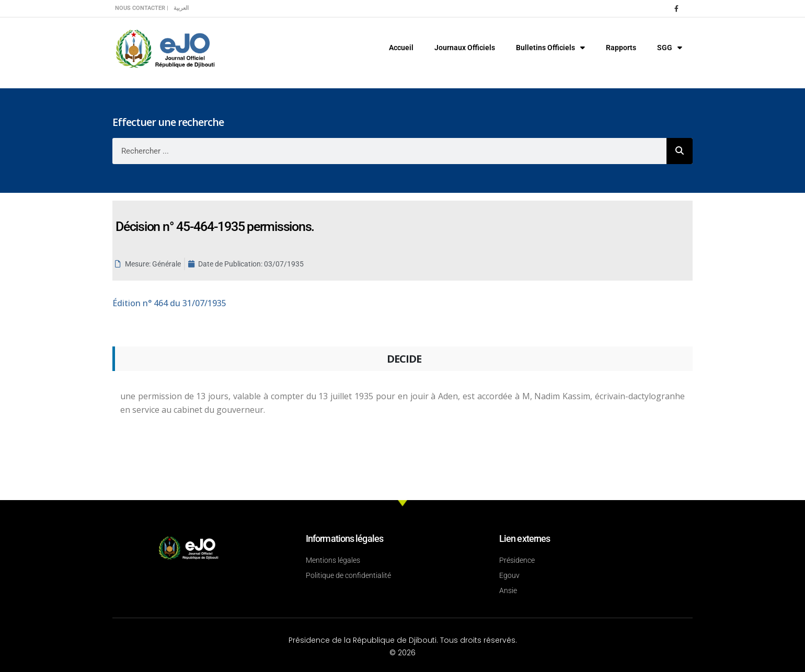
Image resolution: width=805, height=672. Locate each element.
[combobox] (389, 151)
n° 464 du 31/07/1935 (169, 303)
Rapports (621, 48)
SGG (670, 48)
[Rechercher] (680, 151)
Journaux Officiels (465, 48)
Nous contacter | (142, 8)
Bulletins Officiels (550, 48)
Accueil (401, 48)
